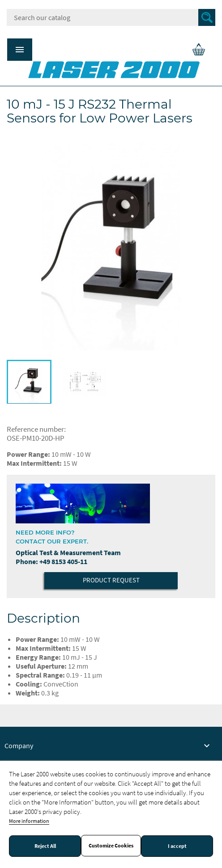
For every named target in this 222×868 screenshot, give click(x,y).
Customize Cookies (111, 846)
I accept (177, 846)
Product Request (111, 580)
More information (29, 821)
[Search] (111, 17)
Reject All (45, 846)
